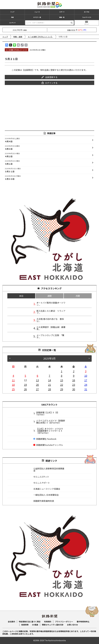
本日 (21, 296)
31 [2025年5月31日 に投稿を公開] (86, 389)
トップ (12, 12)
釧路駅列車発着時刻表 (44, 501)
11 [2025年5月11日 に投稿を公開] (13, 380)
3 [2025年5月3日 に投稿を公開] (86, 371)
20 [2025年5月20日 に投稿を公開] (37, 385)
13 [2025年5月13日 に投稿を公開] (37, 380)
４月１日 (12, 162)
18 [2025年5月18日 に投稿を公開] (13, 385)
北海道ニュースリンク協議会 (47, 489)
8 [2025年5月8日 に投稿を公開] (62, 376)
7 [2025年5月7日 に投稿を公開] (49, 376)
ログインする (49, 83)
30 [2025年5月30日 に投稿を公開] (74, 389)
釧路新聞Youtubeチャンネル (48, 445)
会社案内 (11, 622)
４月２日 (12, 155)
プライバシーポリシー (64, 622)
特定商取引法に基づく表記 (30, 622)
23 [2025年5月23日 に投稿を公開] (74, 385)
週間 (49, 296)
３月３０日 (13, 177)
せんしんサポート (42, 483)
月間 (78, 296)
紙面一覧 (62, 17)
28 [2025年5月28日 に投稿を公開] (49, 389)
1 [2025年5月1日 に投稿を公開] (62, 371)
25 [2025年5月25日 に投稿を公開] (13, 389)
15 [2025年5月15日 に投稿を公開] (62, 380)
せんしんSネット (41, 477)
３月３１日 (13, 170)
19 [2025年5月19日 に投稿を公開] (25, 385)
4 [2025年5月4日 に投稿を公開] (13, 376)
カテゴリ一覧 (37, 17)
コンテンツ (12, 23)
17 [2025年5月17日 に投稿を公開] (86, 380)
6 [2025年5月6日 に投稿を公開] (37, 376)
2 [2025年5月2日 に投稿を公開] (74, 371)
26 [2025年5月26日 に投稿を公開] (25, 389)
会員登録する (49, 77)
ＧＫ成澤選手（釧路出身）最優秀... (51, 328)
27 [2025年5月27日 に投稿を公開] (37, 389)
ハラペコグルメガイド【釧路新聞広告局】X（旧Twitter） (49, 422)
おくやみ (87, 12)
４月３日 (12, 147)
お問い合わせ (72, 625)
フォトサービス (87, 17)
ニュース (37, 12)
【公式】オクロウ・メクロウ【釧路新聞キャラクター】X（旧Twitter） (48, 431)
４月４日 (12, 140)
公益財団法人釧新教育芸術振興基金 (49, 470)
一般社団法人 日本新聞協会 (46, 495)
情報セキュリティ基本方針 (53, 625)
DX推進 (35, 625)
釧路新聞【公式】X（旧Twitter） (46, 413)
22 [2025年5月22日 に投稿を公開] (62, 385)
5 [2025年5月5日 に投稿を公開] (25, 376)
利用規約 (48, 622)
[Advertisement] (49, 106)
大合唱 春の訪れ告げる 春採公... (50, 320)
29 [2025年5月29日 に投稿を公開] (62, 389)
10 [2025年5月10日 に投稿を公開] (86, 376)
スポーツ (62, 12)
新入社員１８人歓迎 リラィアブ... (51, 312)
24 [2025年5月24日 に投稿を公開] (86, 385)
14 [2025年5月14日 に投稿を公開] (49, 380)
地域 (12, 17)
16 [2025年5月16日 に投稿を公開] (74, 380)
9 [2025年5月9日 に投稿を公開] (74, 376)
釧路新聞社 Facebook (45, 439)
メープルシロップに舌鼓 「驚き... (50, 336)
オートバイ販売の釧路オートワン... (51, 304)
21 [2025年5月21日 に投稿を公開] (49, 385)
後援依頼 (25, 625)
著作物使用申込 (83, 622)
